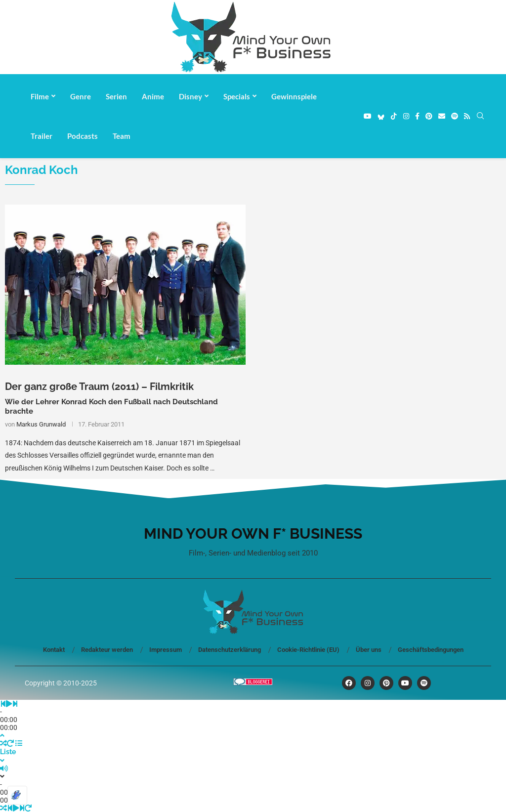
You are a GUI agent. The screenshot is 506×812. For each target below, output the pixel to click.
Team (122, 136)
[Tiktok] (394, 116)
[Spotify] (455, 116)
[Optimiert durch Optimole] (17, 795)
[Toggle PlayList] (253, 752)
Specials (237, 96)
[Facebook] (417, 116)
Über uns (369, 650)
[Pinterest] (429, 116)
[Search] (480, 116)
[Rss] (467, 116)
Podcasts (83, 136)
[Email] (442, 116)
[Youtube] (368, 116)
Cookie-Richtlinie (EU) (308, 650)
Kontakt (54, 650)
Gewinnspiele (294, 96)
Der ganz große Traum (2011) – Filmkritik (99, 386)
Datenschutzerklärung (230, 650)
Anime (153, 96)
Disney (190, 96)
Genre (81, 96)
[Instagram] (406, 116)
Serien (116, 96)
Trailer (42, 136)
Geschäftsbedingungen (431, 650)
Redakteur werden (107, 650)
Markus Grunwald (41, 424)
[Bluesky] (381, 116)
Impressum (166, 650)
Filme (40, 96)
